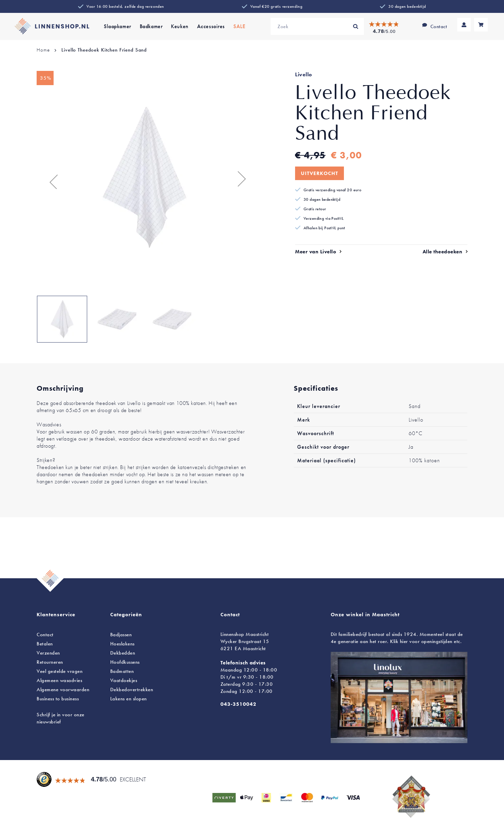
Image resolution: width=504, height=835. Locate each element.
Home (43, 50)
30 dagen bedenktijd (407, 6)
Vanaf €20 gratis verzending (276, 6)
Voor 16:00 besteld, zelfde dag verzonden (125, 6)
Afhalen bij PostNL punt (324, 228)
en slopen (129, 699)
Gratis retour (315, 209)
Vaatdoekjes (124, 680)
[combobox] (317, 26)
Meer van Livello (316, 252)
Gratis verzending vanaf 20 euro (332, 190)
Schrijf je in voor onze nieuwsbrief (61, 718)
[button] (50, 179)
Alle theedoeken (443, 252)
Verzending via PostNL (324, 218)
